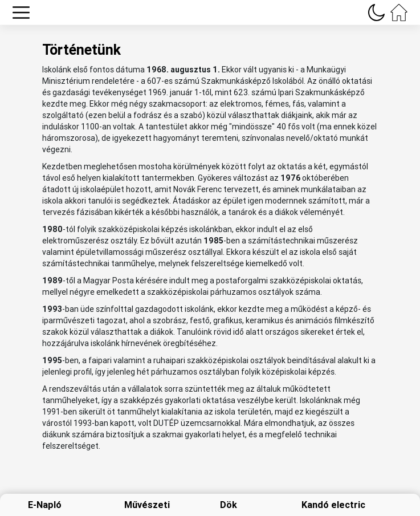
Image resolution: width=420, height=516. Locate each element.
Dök (229, 505)
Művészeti (147, 505)
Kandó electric (333, 505)
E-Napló (45, 505)
